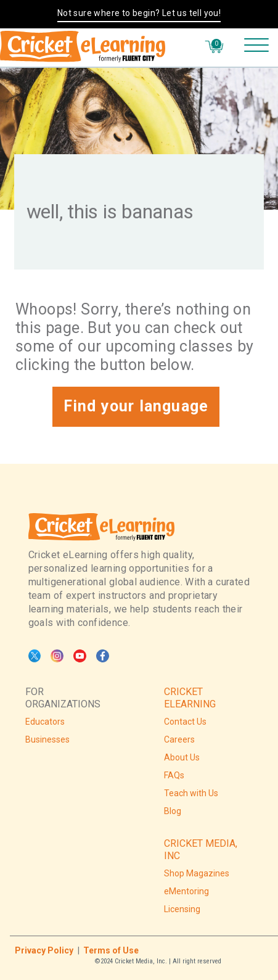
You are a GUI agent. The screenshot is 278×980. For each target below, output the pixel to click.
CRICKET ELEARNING (190, 698)
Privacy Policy (44, 950)
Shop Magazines (197, 873)
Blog (173, 811)
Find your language (136, 406)
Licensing (182, 909)
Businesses (47, 739)
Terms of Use (111, 950)
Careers (179, 739)
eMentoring (186, 891)
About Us (182, 757)
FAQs (174, 775)
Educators (45, 722)
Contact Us (185, 722)
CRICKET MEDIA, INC (201, 850)
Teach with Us (191, 793)
